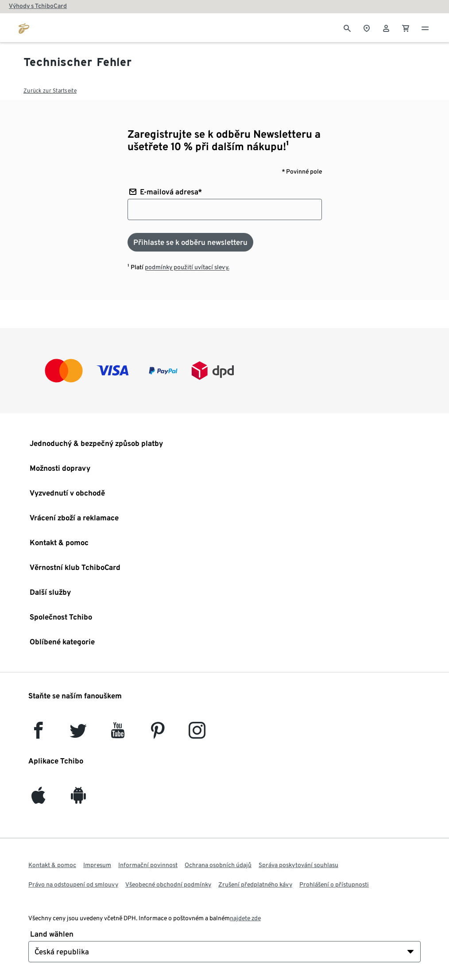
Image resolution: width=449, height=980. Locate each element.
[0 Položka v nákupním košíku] (406, 27)
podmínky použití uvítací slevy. (187, 267)
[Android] (78, 799)
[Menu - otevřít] (425, 27)
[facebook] (38, 734)
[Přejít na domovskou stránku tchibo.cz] (24, 27)
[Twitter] (78, 734)
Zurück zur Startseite (50, 91)
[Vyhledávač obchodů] (367, 27)
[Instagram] (197, 734)
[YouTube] (118, 734)
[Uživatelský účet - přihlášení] (386, 27)
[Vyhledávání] (347, 27)
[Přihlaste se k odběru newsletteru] (190, 242)
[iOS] (38, 799)
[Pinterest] (157, 734)
